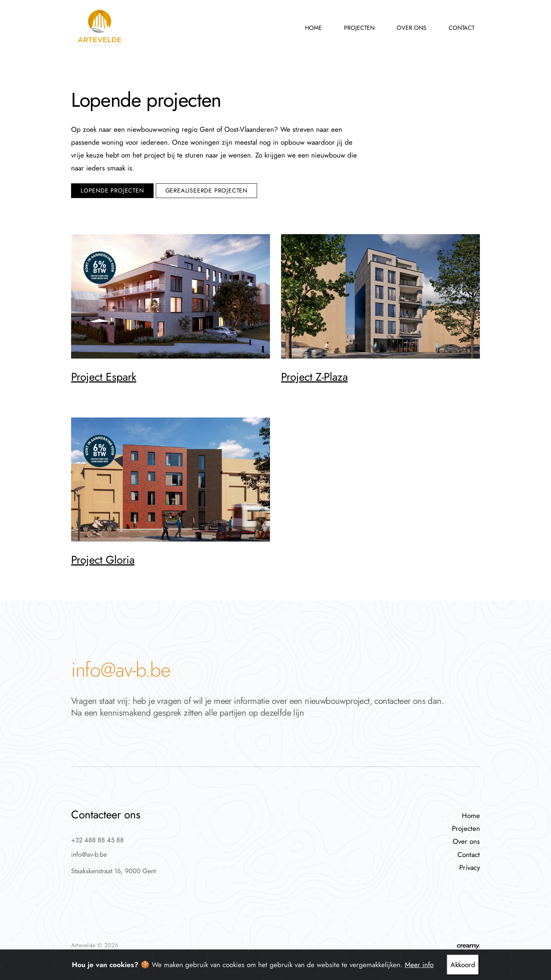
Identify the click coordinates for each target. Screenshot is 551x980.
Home (313, 28)
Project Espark (104, 377)
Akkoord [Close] (463, 965)
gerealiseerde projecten (206, 191)
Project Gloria (103, 560)
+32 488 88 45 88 (97, 840)
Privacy (470, 867)
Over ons (412, 28)
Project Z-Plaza (314, 377)
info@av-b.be (121, 670)
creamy (468, 945)
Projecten (359, 28)
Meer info (419, 965)
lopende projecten (112, 191)
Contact (461, 28)
